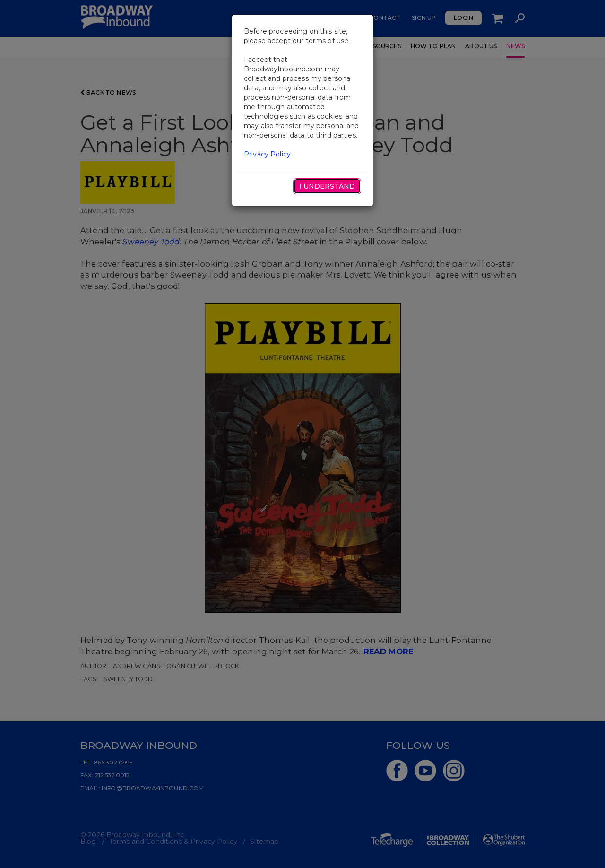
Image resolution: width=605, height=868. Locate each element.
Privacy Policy (267, 154)
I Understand (327, 186)
